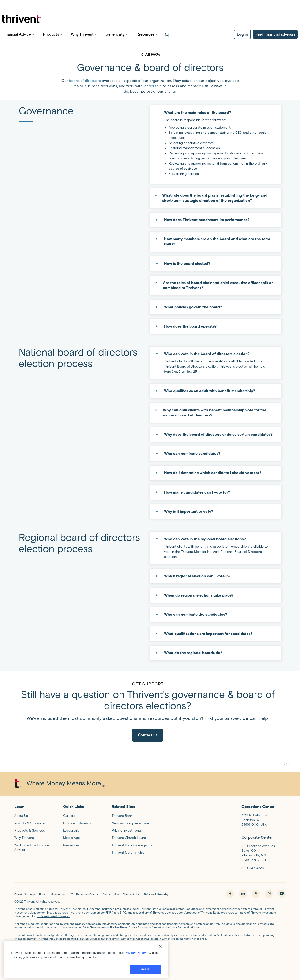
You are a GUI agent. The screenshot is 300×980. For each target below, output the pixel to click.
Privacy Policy (135, 953)
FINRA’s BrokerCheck (124, 927)
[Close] (160, 946)
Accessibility (111, 894)
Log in (242, 38)
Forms (43, 894)
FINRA (109, 912)
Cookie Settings (25, 894)
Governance (59, 894)
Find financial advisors (275, 38)
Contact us (148, 735)
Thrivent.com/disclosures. (54, 916)
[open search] (167, 38)
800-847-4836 (253, 868)
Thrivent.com (98, 927)
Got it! (146, 969)
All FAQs (153, 54)
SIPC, (123, 912)
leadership (153, 86)
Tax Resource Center (85, 894)
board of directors (85, 81)
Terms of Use (131, 894)
